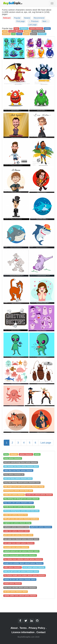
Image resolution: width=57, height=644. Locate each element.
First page (21, 21)
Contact (41, 632)
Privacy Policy (37, 628)
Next (46, 21)
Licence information (23, 632)
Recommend (39, 18)
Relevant (7, 18)
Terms (23, 628)
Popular (17, 18)
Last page (33, 25)
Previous (34, 21)
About (14, 628)
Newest (27, 18)
